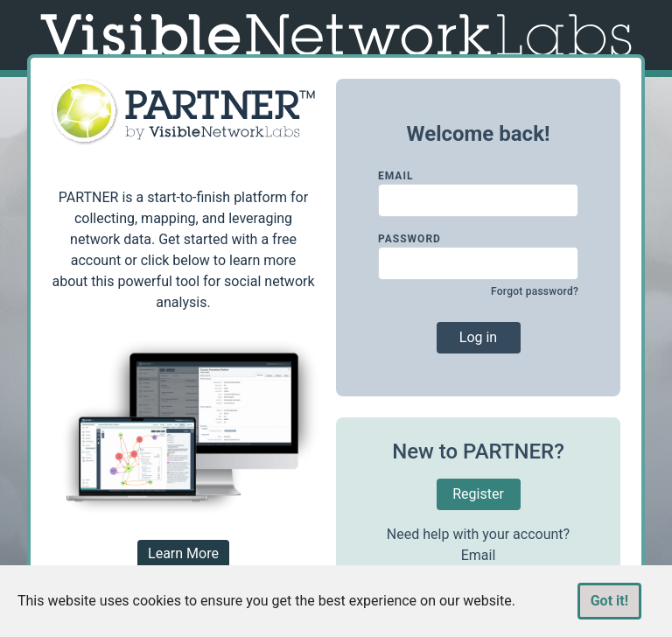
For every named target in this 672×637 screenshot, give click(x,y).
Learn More (183, 553)
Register (478, 494)
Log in (478, 337)
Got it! (609, 601)
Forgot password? (535, 291)
